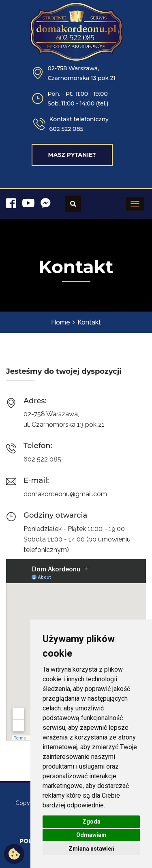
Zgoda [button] (91, 822)
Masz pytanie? (72, 155)
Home (61, 322)
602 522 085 (66, 129)
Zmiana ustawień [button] (91, 849)
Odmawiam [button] (91, 835)
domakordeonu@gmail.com (65, 494)
